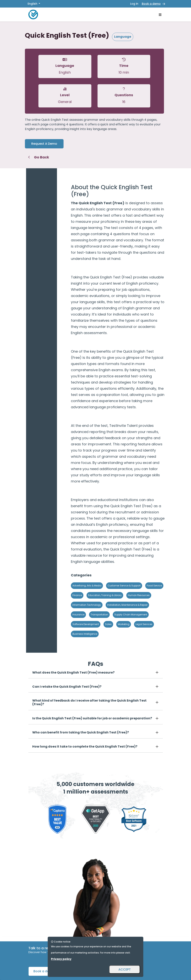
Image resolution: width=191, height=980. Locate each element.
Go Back (39, 157)
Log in (134, 4)
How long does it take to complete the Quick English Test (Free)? (85, 746)
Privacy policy (61, 959)
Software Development (86, 624)
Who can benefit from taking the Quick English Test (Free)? (81, 732)
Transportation (99, 615)
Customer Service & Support (124, 586)
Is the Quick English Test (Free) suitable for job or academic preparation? (92, 718)
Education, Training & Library (105, 595)
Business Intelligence (85, 634)
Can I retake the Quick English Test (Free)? (67, 687)
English (33, 4)
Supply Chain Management (131, 615)
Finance (77, 595)
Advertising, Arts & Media (87, 586)
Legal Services (144, 624)
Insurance (78, 615)
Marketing (124, 624)
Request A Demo (44, 144)
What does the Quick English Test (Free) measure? (73, 672)
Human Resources (139, 595)
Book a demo (151, 4)
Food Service (154, 586)
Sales (108, 624)
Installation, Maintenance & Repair (127, 605)
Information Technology (87, 605)
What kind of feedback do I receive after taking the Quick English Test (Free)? (89, 702)
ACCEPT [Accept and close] (125, 969)
